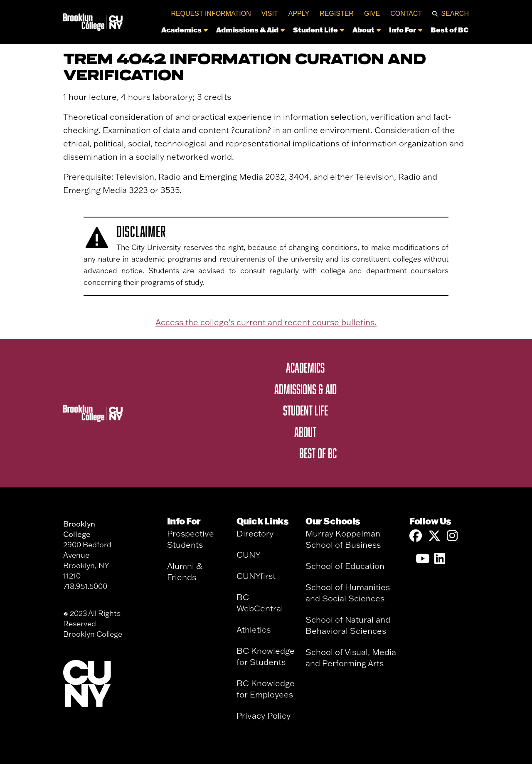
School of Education (345, 566)
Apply (299, 14)
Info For (406, 30)
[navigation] (298, 32)
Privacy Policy (264, 716)
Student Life (319, 30)
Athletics (254, 629)
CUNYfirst (256, 576)
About (367, 30)
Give (372, 14)
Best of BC (450, 30)
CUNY (249, 555)
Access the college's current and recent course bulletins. (266, 322)
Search (455, 14)
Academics (185, 30)
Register (337, 14)
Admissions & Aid (250, 30)
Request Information (211, 14)
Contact (406, 14)
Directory (255, 533)
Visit (270, 14)
